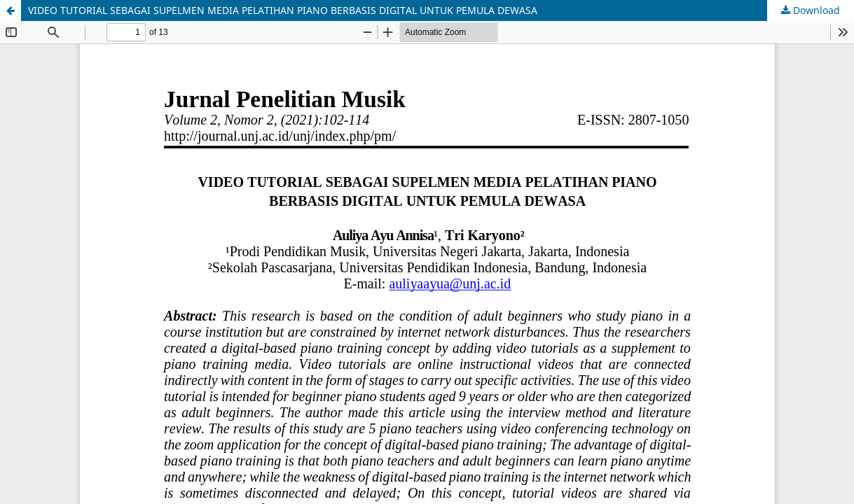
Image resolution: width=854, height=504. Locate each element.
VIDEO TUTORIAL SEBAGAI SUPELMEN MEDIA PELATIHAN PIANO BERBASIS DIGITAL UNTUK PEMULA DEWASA (283, 10)
